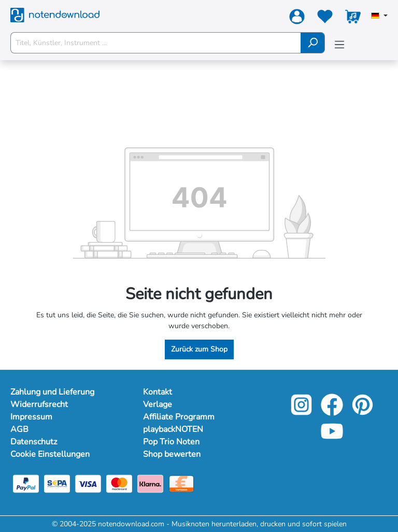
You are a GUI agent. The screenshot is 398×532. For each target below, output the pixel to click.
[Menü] (339, 45)
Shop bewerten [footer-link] (172, 454)
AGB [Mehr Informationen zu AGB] (19, 429)
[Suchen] (313, 43)
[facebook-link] (333, 412)
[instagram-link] (302, 412)
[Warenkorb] (353, 19)
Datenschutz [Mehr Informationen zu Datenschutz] (34, 442)
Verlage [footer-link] (158, 404)
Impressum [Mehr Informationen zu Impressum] (31, 417)
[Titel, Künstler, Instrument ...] (156, 43)
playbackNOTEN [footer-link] (173, 429)
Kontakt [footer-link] (158, 392)
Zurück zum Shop (199, 349)
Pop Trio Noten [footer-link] (171, 442)
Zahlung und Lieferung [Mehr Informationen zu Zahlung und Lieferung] (52, 392)
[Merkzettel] (325, 19)
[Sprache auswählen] (379, 17)
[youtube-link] (332, 438)
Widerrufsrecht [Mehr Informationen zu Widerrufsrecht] (39, 404)
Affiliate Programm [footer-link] (179, 417)
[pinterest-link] (363, 412)
